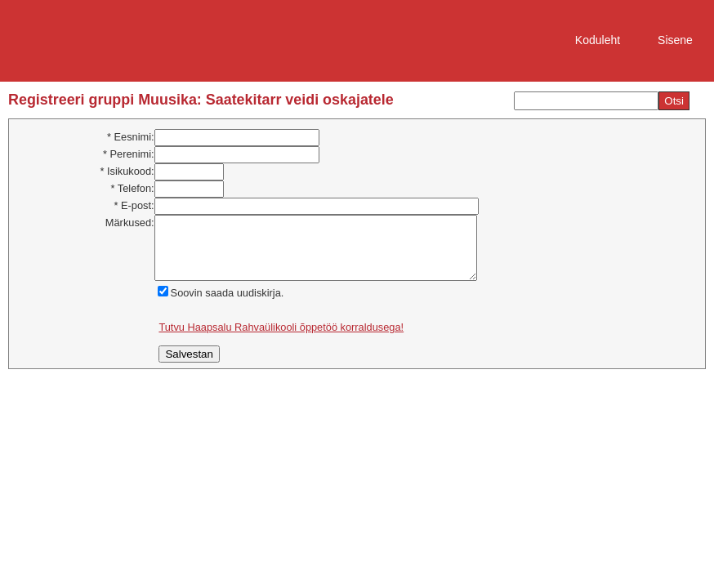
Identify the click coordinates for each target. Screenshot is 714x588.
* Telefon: (132, 188)
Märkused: (130, 223)
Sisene (675, 40)
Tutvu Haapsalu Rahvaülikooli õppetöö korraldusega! (281, 339)
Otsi (674, 101)
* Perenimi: (129, 154)
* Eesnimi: (131, 137)
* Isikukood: (127, 171)
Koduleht (598, 40)
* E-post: (134, 205)
